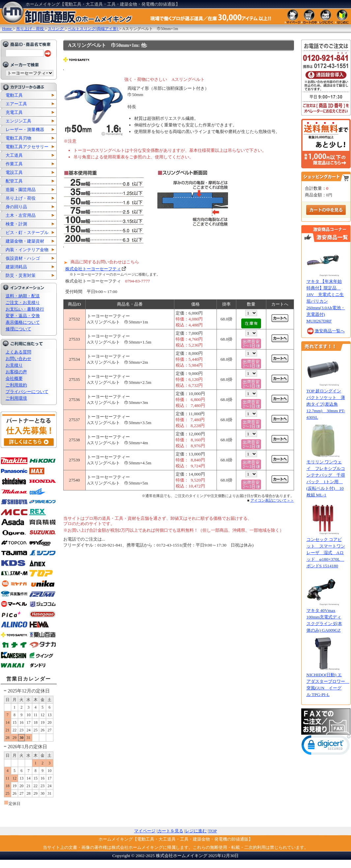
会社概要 (14, 378)
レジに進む (196, 831)
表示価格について (23, 322)
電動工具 (14, 95)
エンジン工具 (18, 121)
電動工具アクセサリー (27, 147)
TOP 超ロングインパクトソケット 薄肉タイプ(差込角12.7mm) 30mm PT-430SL (326, 404)
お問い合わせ (18, 359)
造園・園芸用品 (21, 190)
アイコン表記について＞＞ (272, 500)
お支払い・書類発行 (25, 309)
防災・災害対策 (21, 275)
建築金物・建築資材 (25, 241)
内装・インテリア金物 (27, 250)
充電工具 (14, 112)
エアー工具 (16, 104)
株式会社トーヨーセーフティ (93, 269)
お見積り (14, 365)
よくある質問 (18, 352)
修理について (18, 329)
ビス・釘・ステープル (27, 233)
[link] (326, 746)
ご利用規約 (16, 385)
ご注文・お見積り (23, 302)
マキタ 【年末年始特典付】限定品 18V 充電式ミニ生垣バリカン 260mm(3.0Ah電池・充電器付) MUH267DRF (326, 301)
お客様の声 (16, 372)
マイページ (145, 831)
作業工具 (14, 164)
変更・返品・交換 (23, 316)
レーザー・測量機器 (25, 130)
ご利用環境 (16, 398)
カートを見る (170, 831)
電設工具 (14, 172)
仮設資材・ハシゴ (23, 258)
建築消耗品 (16, 267)
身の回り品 (16, 207)
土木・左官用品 (21, 215)
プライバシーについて (27, 392)
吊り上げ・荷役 (21, 198)
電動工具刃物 (18, 138)
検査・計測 (16, 224)
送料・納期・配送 (23, 296)
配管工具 (14, 181)
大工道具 (14, 155)
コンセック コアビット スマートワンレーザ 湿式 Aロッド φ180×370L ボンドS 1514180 (326, 553)
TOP (213, 831)
